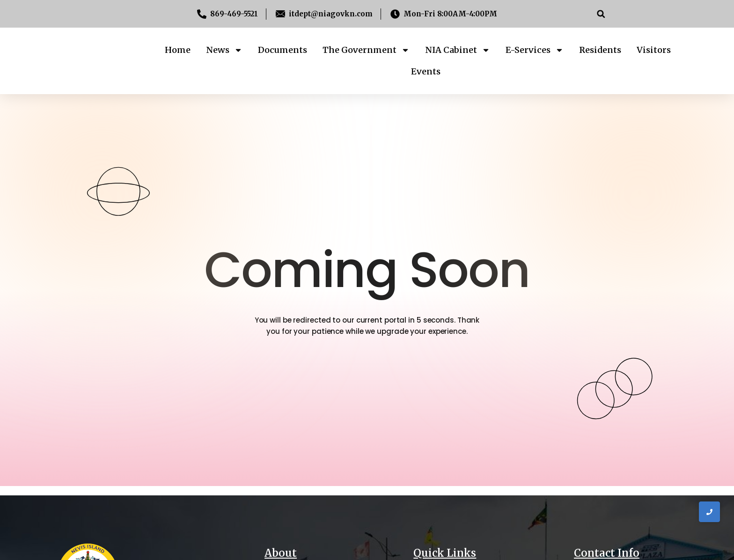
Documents (283, 50)
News (224, 50)
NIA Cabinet (458, 50)
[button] (601, 14)
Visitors (654, 50)
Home (178, 50)
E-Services (535, 50)
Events (426, 71)
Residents (600, 50)
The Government (366, 50)
